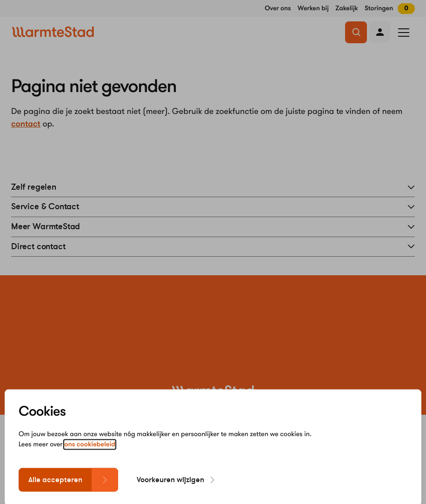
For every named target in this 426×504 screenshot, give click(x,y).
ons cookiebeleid (90, 460)
